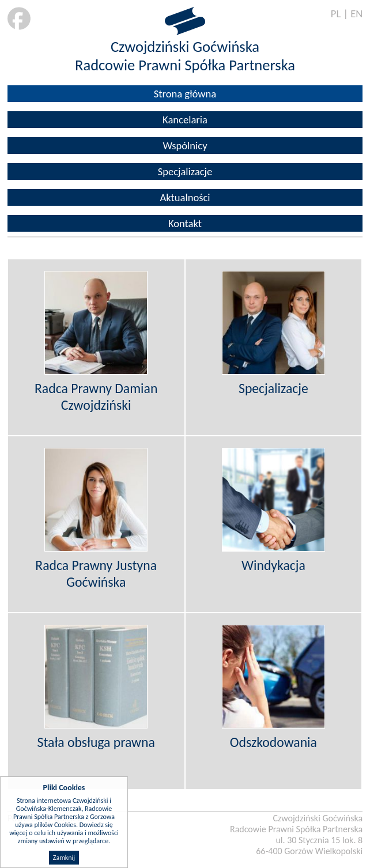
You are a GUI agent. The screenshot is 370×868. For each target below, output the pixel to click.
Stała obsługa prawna (96, 742)
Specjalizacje (185, 171)
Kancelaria (185, 120)
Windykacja (273, 565)
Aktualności (185, 197)
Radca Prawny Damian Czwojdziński (96, 397)
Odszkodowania (273, 742)
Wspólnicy (185, 146)
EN (356, 14)
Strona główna (185, 94)
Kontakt (185, 223)
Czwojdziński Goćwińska (185, 47)
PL (336, 14)
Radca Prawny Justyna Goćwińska (96, 573)
